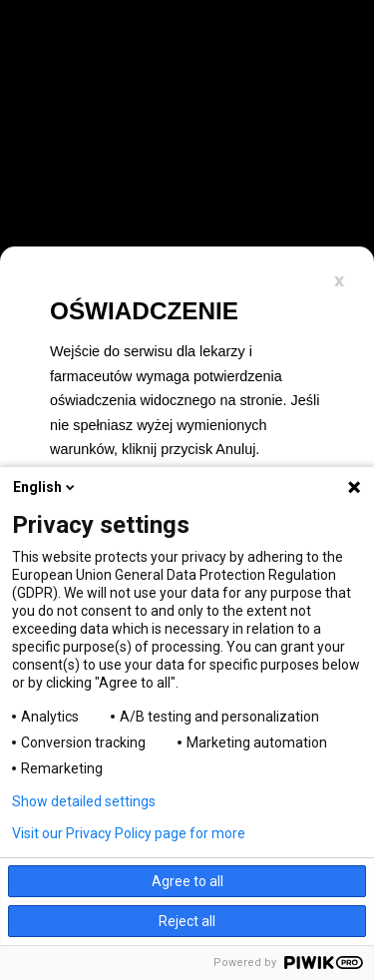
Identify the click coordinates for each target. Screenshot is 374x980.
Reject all (187, 921)
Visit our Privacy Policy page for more (129, 833)
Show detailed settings (84, 801)
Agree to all (187, 881)
